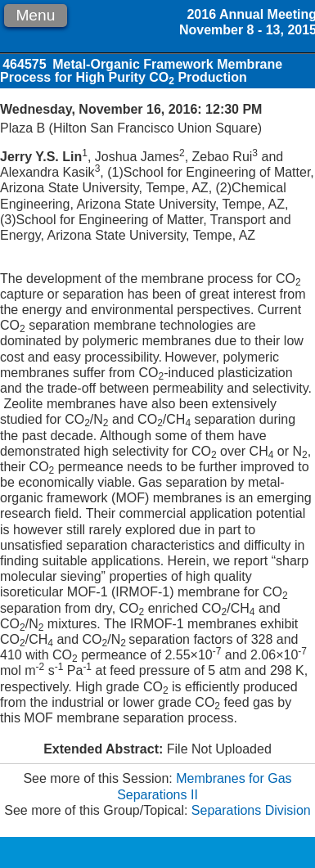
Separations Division (251, 810)
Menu (35, 15)
